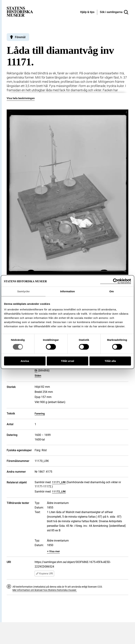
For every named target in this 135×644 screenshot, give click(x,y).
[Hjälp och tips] (87, 12)
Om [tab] (112, 291)
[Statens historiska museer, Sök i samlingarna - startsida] (20, 12)
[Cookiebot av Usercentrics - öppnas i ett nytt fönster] (116, 281)
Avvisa (25, 361)
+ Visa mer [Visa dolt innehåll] (53, 551)
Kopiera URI (44, 574)
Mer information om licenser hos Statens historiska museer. (45, 590)
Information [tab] (67, 291)
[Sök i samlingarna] (114, 12)
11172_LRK (59, 492)
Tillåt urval (68, 361)
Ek (36, 371)
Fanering (40, 414)
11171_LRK (59, 482)
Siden (38, 376)
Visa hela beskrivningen (21, 98)
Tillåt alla (110, 361)
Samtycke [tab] (23, 291)
